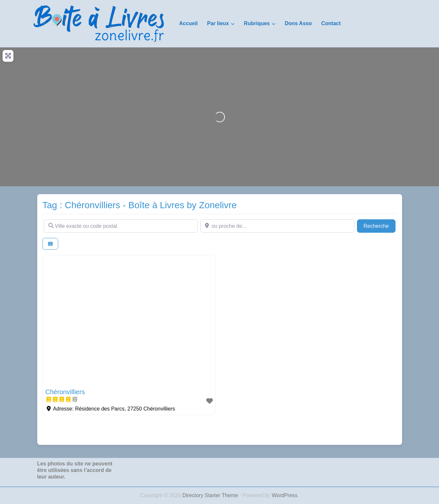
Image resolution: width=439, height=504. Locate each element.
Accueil (188, 23)
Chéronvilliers (65, 392)
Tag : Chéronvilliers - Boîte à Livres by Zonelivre (140, 205)
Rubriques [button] (257, 23)
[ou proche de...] (277, 226)
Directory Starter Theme (211, 495)
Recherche (380, 225)
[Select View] (50, 244)
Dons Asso (298, 23)
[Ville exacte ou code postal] (121, 226)
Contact (331, 23)
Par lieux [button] (218, 23)
